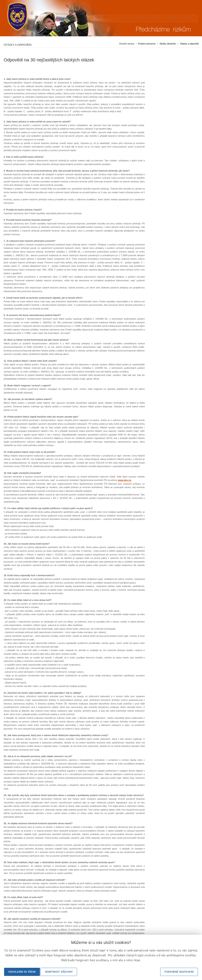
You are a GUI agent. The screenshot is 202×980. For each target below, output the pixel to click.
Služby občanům (168, 44)
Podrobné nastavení (179, 972)
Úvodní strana (127, 44)
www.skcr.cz (125, 480)
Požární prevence (147, 44)
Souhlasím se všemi (22, 972)
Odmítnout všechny (59, 972)
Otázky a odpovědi (189, 44)
